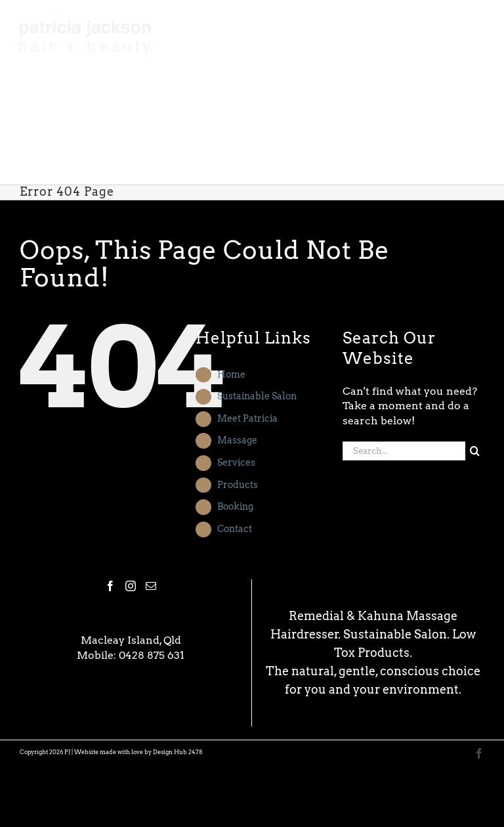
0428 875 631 (152, 655)
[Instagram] (131, 586)
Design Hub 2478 (178, 752)
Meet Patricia (247, 418)
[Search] (475, 451)
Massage (237, 440)
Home (231, 374)
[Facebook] (110, 586)
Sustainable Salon (257, 396)
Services (236, 462)
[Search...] (404, 451)
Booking (235, 506)
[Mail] (151, 586)
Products (238, 485)
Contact (235, 529)
